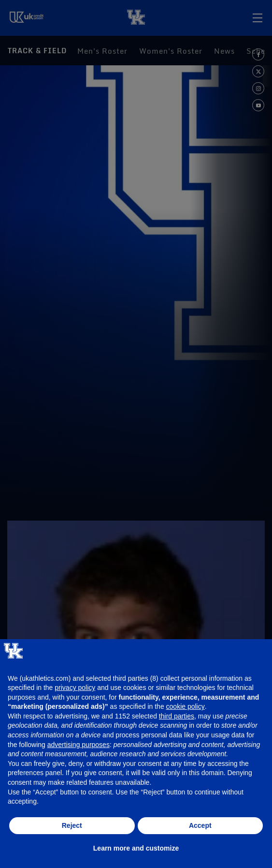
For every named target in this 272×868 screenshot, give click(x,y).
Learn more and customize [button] (136, 848)
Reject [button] (72, 825)
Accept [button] (200, 825)
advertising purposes (79, 745)
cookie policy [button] (186, 706)
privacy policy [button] (75, 688)
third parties (177, 716)
